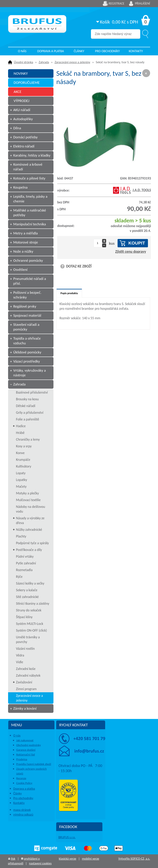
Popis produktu (69, 293)
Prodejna (22, 759)
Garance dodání (26, 750)
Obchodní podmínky (29, 745)
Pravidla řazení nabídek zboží (34, 764)
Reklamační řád (25, 755)
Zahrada (44, 62)
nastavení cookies (40, 863)
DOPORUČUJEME (27, 83)
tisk (13, 859)
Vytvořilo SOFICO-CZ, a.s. (134, 859)
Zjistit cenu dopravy (131, 252)
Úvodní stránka (24, 62)
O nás (22, 51)
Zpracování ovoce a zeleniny (72, 62)
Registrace (117, 3)
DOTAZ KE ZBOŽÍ (79, 266)
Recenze (21, 778)
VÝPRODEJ (22, 101)
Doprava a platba (51, 51)
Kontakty (136, 51)
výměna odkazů (23, 815)
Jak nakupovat (25, 740)
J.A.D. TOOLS (132, 190)
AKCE (18, 92)
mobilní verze (90, 859)
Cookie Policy (24, 783)
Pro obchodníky (108, 51)
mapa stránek (22, 810)
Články (79, 51)
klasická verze (67, 859)
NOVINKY (21, 73)
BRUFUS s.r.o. (67, 837)
